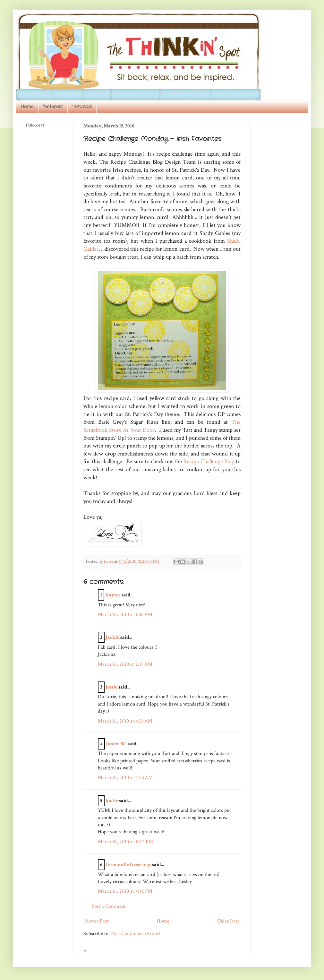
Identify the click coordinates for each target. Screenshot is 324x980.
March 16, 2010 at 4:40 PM (125, 891)
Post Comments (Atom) (136, 934)
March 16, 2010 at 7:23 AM (125, 778)
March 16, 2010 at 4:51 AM (125, 721)
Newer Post (97, 921)
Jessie (111, 687)
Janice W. (116, 744)
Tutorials (82, 107)
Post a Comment (109, 906)
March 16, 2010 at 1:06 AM (125, 615)
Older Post (228, 921)
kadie (112, 801)
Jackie (112, 637)
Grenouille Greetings (128, 865)
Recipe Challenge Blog (209, 461)
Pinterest (53, 107)
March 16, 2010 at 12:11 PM (125, 842)
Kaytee (113, 595)
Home (27, 107)
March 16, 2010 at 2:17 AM (125, 664)
